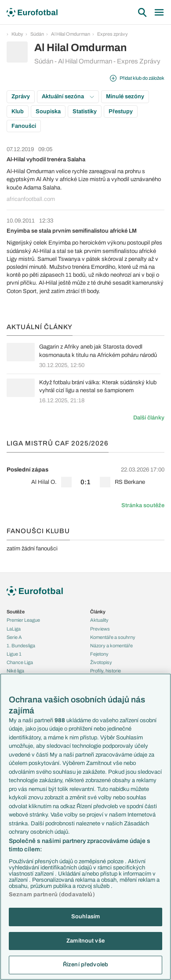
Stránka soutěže (143, 505)
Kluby (17, 34)
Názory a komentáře (111, 646)
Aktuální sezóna (68, 97)
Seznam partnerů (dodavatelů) (52, 895)
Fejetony (99, 654)
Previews (100, 629)
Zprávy (21, 97)
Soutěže (16, 612)
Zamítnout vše (85, 941)
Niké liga (15, 671)
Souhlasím (85, 917)
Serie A (14, 637)
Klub (18, 111)
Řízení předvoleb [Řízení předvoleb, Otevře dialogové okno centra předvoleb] (85, 965)
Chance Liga (20, 662)
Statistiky (85, 111)
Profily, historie (106, 671)
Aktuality (99, 620)
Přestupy (121, 111)
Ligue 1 (14, 654)
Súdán (37, 34)
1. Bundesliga (21, 646)
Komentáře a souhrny (113, 637)
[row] (85, 476)
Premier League (23, 620)
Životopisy (101, 662)
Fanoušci (24, 126)
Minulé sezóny (125, 97)
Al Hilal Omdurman (71, 34)
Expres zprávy (113, 34)
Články (98, 612)
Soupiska (48, 111)
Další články (149, 418)
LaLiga (14, 629)
